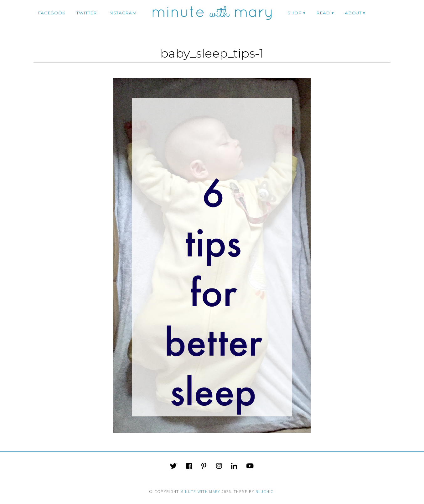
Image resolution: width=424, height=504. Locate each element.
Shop (295, 13)
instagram (122, 13)
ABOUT (353, 13)
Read (323, 13)
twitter (87, 13)
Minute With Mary (200, 492)
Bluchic (264, 492)
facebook (52, 13)
